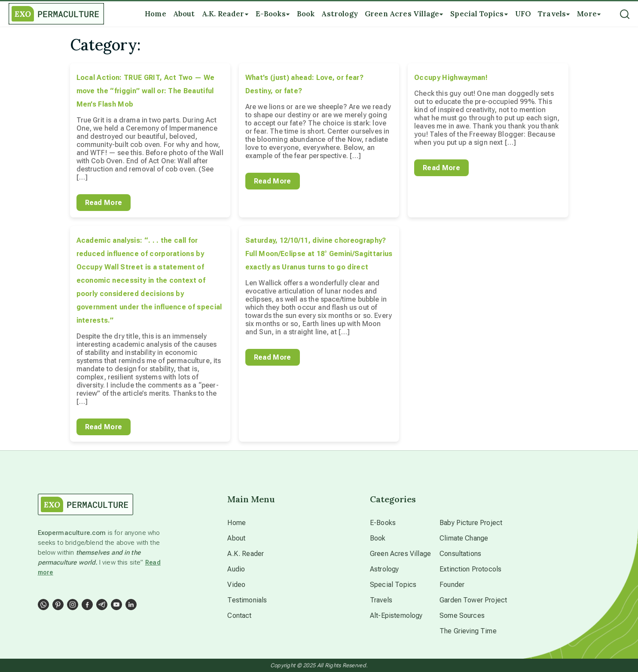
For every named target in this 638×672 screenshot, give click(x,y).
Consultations (460, 554)
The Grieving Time (468, 631)
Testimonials (247, 600)
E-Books (383, 523)
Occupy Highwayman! (451, 78)
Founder (452, 585)
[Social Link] (43, 605)
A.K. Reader (246, 554)
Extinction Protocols (470, 569)
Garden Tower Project (473, 600)
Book (378, 538)
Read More (104, 203)
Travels (381, 600)
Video (236, 585)
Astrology (384, 569)
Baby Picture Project (471, 523)
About (236, 538)
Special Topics (393, 585)
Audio (236, 569)
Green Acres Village (400, 554)
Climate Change (464, 538)
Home (237, 523)
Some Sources (462, 615)
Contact (239, 615)
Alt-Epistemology (396, 615)
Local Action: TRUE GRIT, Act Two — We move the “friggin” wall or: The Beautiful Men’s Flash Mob (146, 91)
